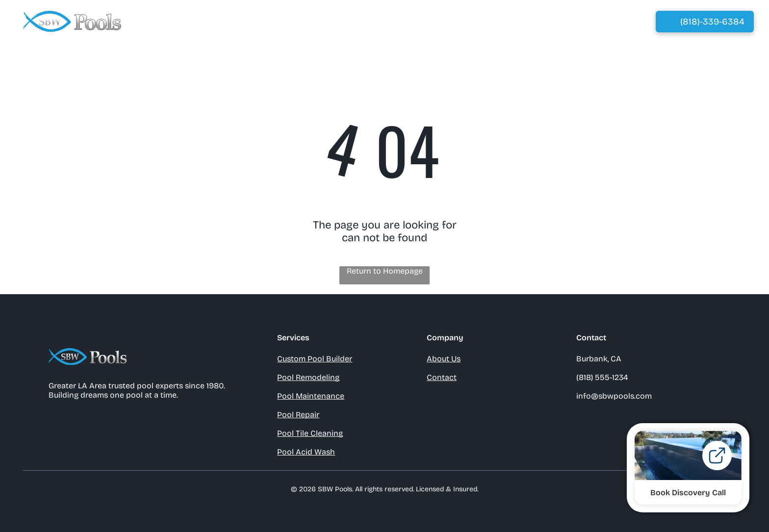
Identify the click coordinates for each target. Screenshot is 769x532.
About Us (444, 359)
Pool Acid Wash (306, 452)
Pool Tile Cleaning (310, 433)
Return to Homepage (385, 271)
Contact (442, 377)
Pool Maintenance (311, 396)
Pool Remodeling (308, 377)
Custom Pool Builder (315, 359)
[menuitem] (320, 21)
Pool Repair (298, 415)
